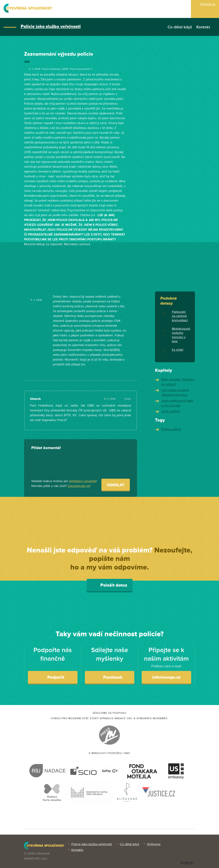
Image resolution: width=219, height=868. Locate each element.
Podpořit (53, 677)
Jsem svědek (171, 411)
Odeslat (116, 485)
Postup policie (171, 429)
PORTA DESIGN (187, 863)
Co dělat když (180, 27)
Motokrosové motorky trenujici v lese (181, 335)
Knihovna (154, 844)
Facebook (110, 677)
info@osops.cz (166, 677)
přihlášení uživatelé (83, 481)
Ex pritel (178, 350)
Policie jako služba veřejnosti (51, 26)
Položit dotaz (110, 585)
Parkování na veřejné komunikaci (180, 316)
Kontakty (77, 850)
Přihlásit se (208, 4)
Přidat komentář (46, 448)
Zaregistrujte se (79, 486)
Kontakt (203, 27)
